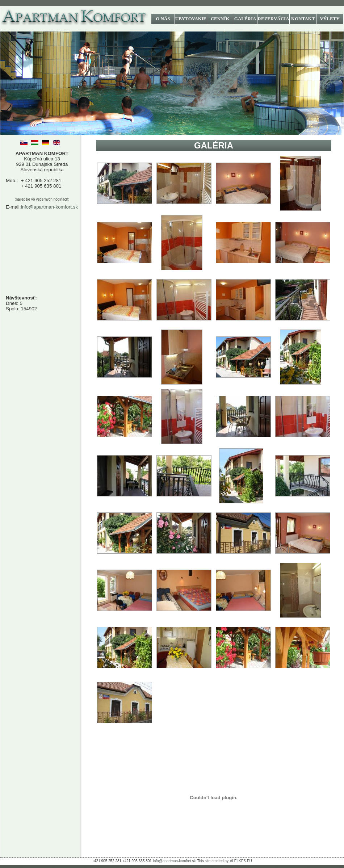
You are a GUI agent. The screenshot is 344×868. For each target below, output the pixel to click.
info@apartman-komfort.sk (49, 207)
